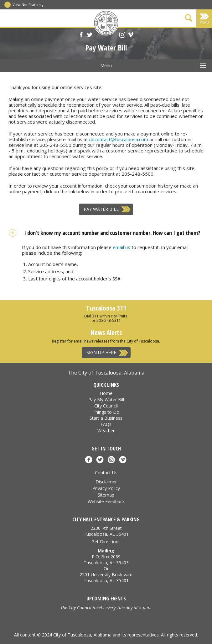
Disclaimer (106, 482)
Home (106, 393)
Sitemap (106, 495)
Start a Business (106, 418)
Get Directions (106, 542)
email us (122, 247)
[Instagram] (122, 35)
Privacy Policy (106, 488)
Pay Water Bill (101, 209)
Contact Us (106, 473)
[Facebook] (81, 35)
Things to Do (106, 412)
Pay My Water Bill (106, 399)
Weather (106, 431)
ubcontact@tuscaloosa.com (119, 139)
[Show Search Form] (189, 19)
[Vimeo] (131, 35)
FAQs (106, 424)
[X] (90, 35)
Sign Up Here (101, 352)
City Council (106, 406)
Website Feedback (106, 501)
